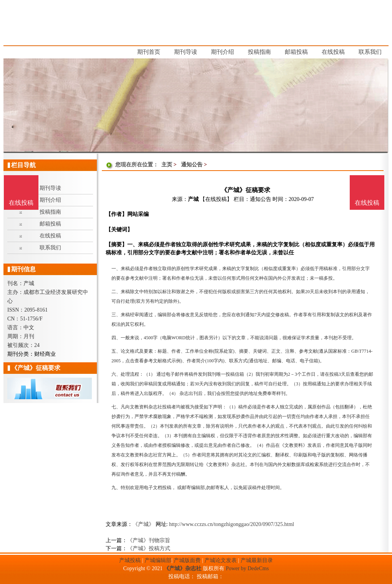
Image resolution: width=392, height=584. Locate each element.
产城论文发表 (221, 560)
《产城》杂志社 (183, 568)
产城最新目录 (257, 560)
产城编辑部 (158, 560)
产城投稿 (130, 560)
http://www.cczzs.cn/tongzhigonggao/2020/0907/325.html (232, 524)
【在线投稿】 (216, 199)
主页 (167, 165)
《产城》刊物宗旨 (149, 540)
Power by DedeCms (247, 568)
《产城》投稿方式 (149, 548)
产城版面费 (187, 560)
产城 (193, 199)
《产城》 (143, 524)
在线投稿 (367, 203)
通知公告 (192, 165)
